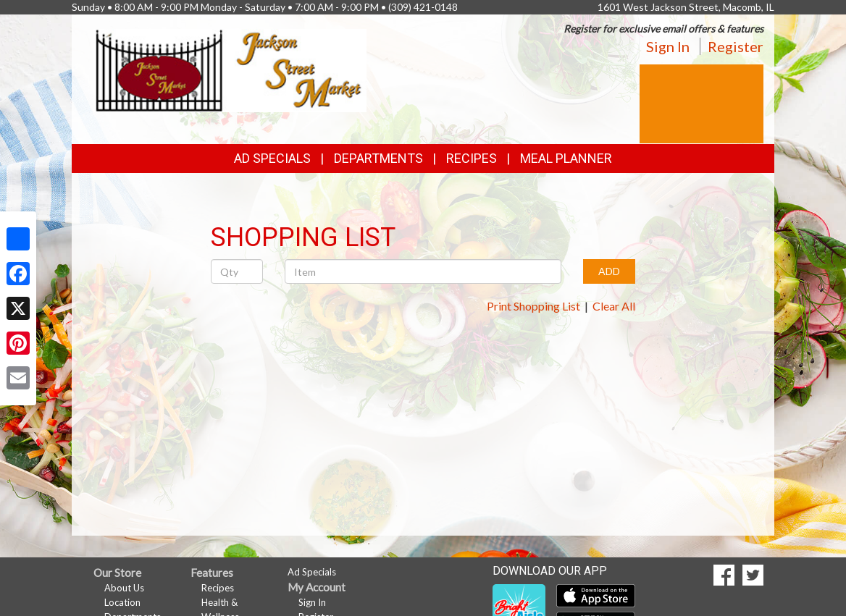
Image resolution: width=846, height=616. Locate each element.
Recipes (472, 158)
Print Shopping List (533, 306)
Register (736, 46)
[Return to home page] (230, 69)
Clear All (614, 306)
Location (122, 602)
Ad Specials (272, 158)
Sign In (668, 46)
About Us (124, 588)
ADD (609, 271)
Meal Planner (566, 158)
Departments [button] (378, 158)
